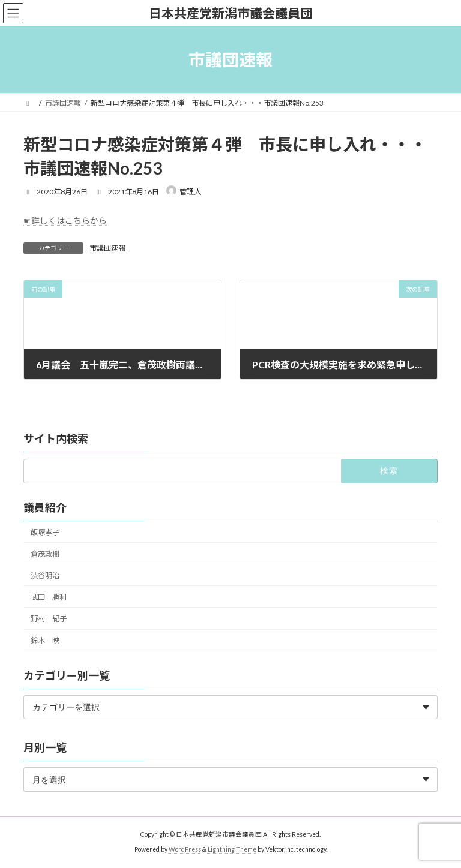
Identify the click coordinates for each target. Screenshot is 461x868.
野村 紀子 (49, 619)
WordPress (185, 849)
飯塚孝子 (45, 532)
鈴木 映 (45, 640)
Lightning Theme (232, 849)
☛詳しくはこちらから (65, 220)
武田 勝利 (49, 597)
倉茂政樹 (45, 553)
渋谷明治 (45, 575)
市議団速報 (107, 248)
